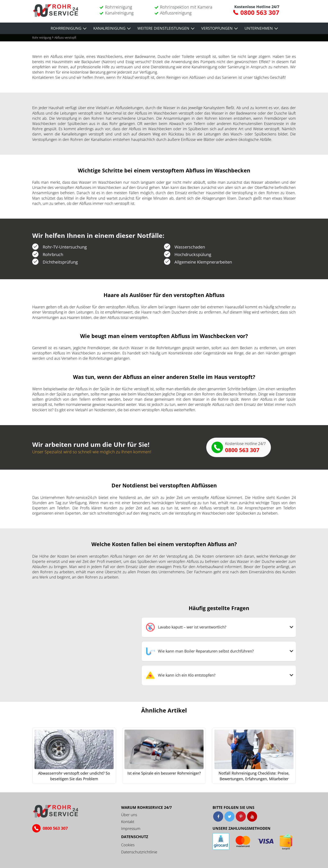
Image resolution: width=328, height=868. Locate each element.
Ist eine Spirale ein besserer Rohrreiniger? (164, 773)
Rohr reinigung (42, 38)
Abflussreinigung (176, 13)
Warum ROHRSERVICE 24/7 (146, 807)
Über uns (129, 815)
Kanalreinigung (119, 13)
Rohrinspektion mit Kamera (186, 7)
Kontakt (128, 822)
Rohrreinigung (119, 7)
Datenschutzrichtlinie (139, 852)
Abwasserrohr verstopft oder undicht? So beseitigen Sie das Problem (74, 776)
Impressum (131, 828)
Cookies (128, 845)
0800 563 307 (260, 12)
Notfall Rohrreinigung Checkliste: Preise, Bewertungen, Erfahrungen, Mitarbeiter (254, 776)
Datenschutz (135, 837)
